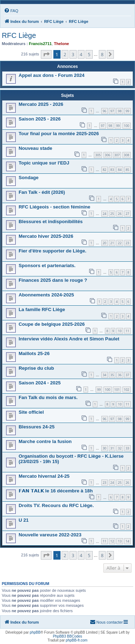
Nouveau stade (35, 148)
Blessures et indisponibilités (51, 222)
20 (105, 243)
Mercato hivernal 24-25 (44, 476)
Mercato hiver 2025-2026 (46, 236)
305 (98, 155)
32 (120, 448)
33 (127, 448)
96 (105, 111)
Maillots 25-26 (34, 353)
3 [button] (73, 54)
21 (112, 243)
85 (127, 170)
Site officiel (31, 412)
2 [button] (65, 54)
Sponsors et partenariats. (47, 266)
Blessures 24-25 (37, 427)
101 (117, 390)
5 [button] (89, 54)
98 (120, 111)
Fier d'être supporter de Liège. (52, 251)
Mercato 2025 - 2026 (41, 104)
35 (112, 375)
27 (127, 214)
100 (127, 126)
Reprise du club (36, 368)
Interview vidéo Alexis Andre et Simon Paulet (69, 339)
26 (120, 214)
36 (120, 375)
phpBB (35, 632)
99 (127, 111)
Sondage (29, 178)
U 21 (24, 520)
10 (120, 331)
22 (120, 243)
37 (127, 375)
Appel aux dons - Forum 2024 (52, 75)
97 (112, 111)
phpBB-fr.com (77, 640)
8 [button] (102, 54)
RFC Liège (19, 35)
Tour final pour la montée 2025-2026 (59, 134)
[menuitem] (11, 11)
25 (112, 214)
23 (127, 243)
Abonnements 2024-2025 (46, 295)
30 (105, 448)
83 (112, 170)
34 (105, 375)
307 (117, 155)
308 (127, 155)
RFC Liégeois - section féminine (54, 207)
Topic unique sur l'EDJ (44, 163)
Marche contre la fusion (45, 441)
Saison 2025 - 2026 (40, 119)
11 (127, 331)
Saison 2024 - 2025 (40, 383)
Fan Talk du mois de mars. (48, 397)
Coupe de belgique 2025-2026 (52, 324)
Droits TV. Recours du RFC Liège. (56, 505)
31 (112, 448)
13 (120, 541)
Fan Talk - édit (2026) (42, 192)
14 (127, 541)
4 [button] (81, 54)
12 (112, 541)
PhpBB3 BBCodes (68, 636)
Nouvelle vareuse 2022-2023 (50, 535)
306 (108, 155)
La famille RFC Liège (42, 309)
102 (127, 390)
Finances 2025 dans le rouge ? (53, 280)
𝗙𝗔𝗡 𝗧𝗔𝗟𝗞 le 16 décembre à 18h (56, 491)
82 (105, 170)
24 (105, 214)
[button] (46, 54)
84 (120, 170)
